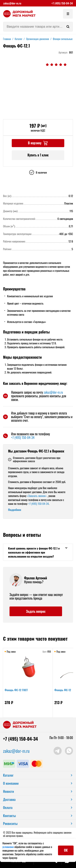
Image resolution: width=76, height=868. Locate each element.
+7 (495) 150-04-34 (62, 3)
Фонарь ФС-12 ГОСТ (16, 690)
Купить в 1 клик (38, 155)
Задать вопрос (36, 611)
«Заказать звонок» (37, 496)
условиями (8, 847)
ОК (66, 850)
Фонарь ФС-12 (63, 690)
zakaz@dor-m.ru (12, 3)
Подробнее (15, 510)
